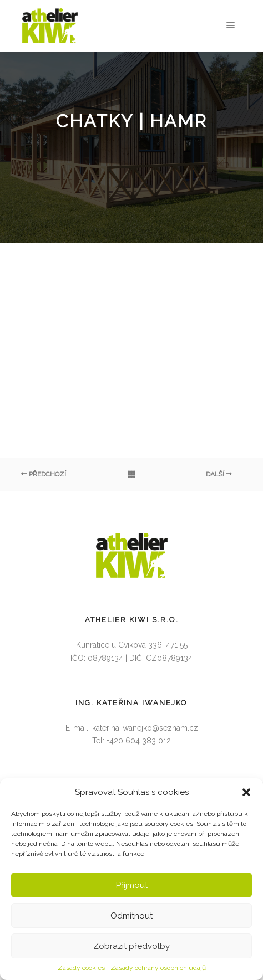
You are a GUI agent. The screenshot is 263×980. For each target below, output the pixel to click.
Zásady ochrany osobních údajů (158, 968)
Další (219, 474)
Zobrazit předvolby (131, 946)
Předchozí (44, 474)
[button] (246, 792)
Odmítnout (131, 916)
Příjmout (132, 885)
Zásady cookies (81, 968)
